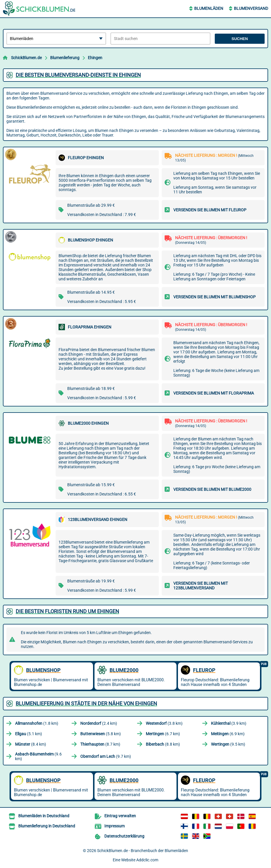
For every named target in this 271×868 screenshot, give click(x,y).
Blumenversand (251, 8)
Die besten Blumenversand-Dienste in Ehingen (78, 75)
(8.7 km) (100, 744)
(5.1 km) (29, 734)
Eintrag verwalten (120, 816)
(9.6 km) (38, 756)
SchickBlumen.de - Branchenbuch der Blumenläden (143, 851)
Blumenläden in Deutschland (44, 816)
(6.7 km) (163, 734)
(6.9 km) (228, 734)
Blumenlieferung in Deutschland (47, 826)
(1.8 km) (37, 723)
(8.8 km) (163, 744)
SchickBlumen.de (26, 58)
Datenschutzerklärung (124, 836)
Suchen (240, 39)
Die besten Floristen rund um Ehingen (67, 611)
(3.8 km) (164, 723)
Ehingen (95, 58)
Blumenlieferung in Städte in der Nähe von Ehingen (86, 703)
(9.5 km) (228, 744)
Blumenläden (209, 8)
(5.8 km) (101, 734)
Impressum (114, 826)
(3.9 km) (229, 723)
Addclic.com (147, 860)
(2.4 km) (99, 723)
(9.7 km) (106, 756)
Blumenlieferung (65, 58)
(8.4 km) (31, 744)
